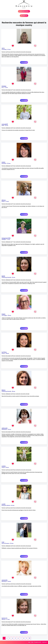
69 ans (7, 467)
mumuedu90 (5, 124)
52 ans (7, 125)
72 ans (6, 87)
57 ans (7, 201)
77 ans (8, 239)
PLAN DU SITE (38, 642)
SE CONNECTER (24, 16)
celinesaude (5, 428)
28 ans (13, 391)
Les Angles (4, 315)
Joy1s (3, 48)
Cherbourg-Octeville (6, 277)
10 (29, 638)
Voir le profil (24, 62)
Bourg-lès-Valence (6, 505)
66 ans (9, 581)
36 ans (12, 543)
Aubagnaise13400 (6, 238)
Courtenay (4, 49)
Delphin (3, 314)
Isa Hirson (4, 352)
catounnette (5, 580)
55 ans (9, 315)
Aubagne (4, 239)
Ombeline (4, 86)
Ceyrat (3, 467)
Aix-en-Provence (6, 543)
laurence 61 (4, 618)
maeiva (3, 162)
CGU (32, 642)
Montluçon (4, 581)
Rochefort (4, 163)
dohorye (4, 200)
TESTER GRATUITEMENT (24, 11)
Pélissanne (4, 429)
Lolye (3, 542)
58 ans (7, 353)
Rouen (3, 201)
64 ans (13, 505)
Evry (3, 87)
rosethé (3, 504)
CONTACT (45, 642)
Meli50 (3, 276)
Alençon (4, 619)
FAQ (29, 642)
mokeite (4, 466)
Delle (3, 125)
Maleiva (4, 390)
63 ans (9, 49)
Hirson (3, 353)
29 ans (9, 163)
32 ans (13, 277)
